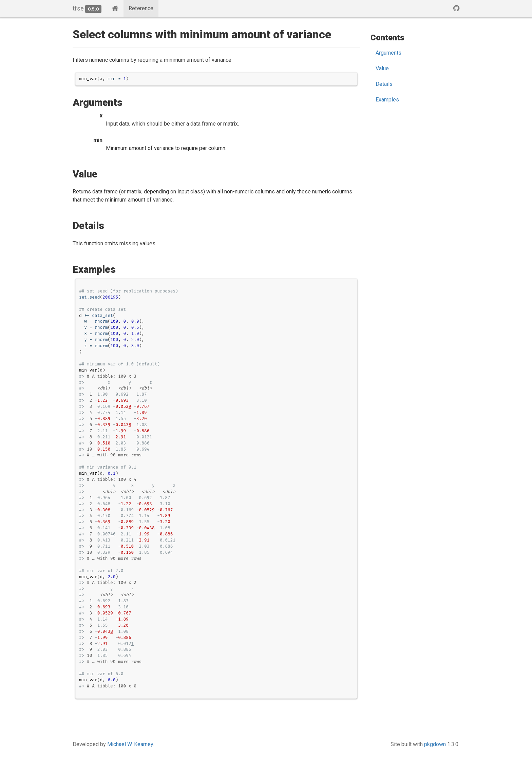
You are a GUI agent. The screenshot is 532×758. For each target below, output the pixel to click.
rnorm (101, 321)
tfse (78, 8)
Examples (387, 100)
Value (382, 68)
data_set (102, 315)
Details (384, 84)
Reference (141, 8)
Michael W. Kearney (130, 744)
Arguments (388, 53)
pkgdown (435, 744)
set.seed (89, 297)
